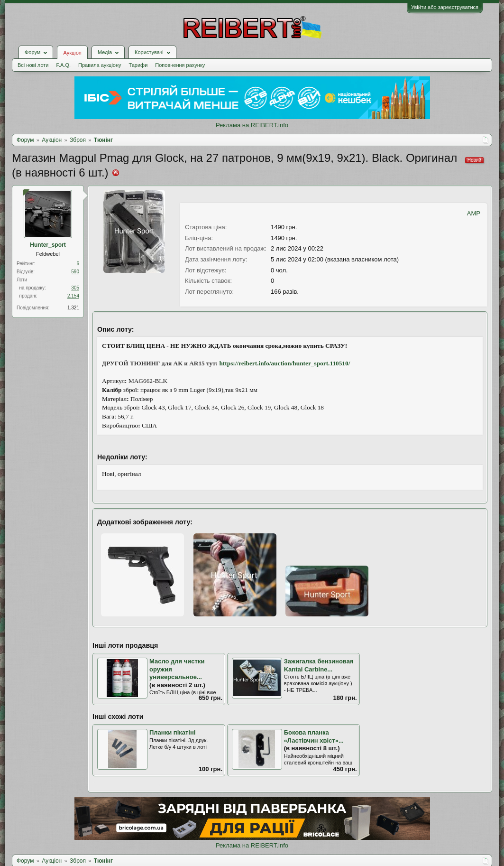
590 (75, 272)
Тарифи (138, 65)
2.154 (73, 296)
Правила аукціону (100, 65)
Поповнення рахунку (180, 65)
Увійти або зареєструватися (445, 7)
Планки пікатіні (172, 732)
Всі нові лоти (33, 65)
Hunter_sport (48, 245)
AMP (474, 213)
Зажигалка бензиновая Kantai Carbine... (319, 665)
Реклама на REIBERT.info (252, 125)
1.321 (73, 308)
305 (75, 288)
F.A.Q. (63, 65)
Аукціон (72, 53)
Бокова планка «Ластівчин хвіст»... (314, 736)
